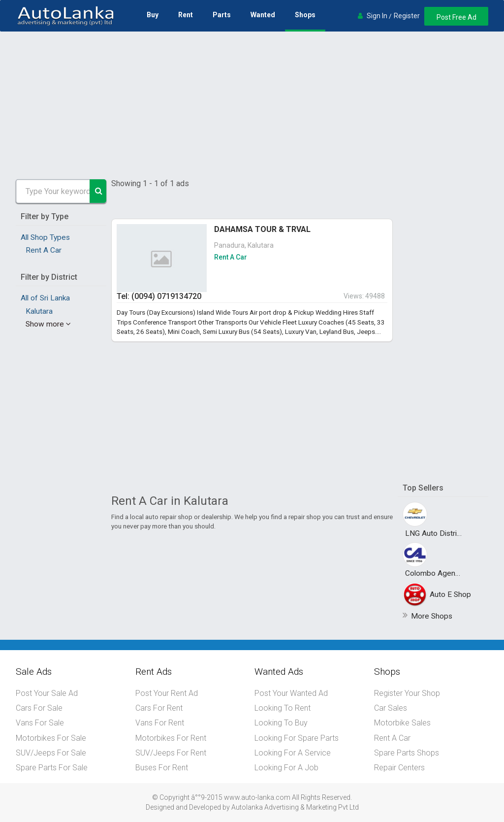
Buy (152, 15)
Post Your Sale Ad (47, 693)
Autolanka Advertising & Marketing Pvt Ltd (295, 806)
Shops (305, 15)
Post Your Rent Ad (167, 693)
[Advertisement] (252, 105)
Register (405, 16)
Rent (185, 15)
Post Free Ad (456, 17)
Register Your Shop (407, 693)
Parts (221, 15)
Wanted (262, 15)
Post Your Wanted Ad (291, 693)
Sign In (376, 16)
